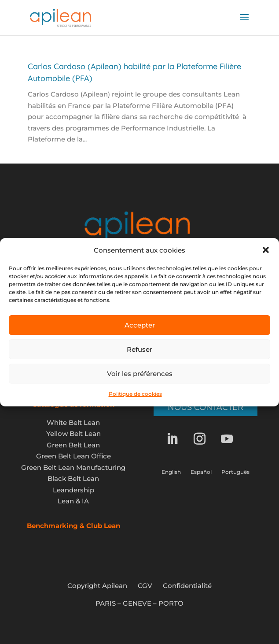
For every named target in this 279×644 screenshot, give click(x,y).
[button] (266, 250)
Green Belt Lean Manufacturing (73, 467)
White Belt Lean (73, 423)
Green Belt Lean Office (73, 456)
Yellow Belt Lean (73, 434)
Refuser (139, 349)
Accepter (140, 325)
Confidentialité (187, 586)
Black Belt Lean (73, 478)
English (171, 472)
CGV (145, 586)
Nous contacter (206, 407)
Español (201, 472)
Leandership (73, 490)
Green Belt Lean (73, 445)
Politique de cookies (135, 394)
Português (235, 472)
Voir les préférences (140, 374)
